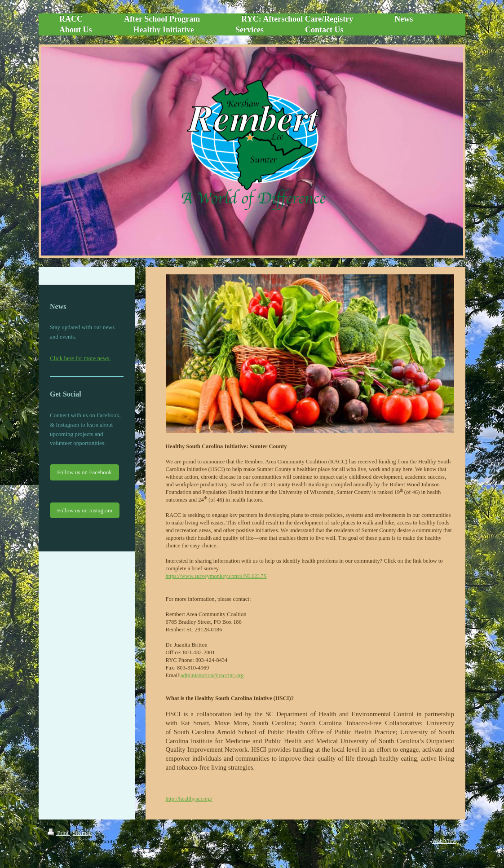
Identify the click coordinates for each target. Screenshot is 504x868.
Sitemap (82, 833)
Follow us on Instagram (85, 510)
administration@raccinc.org (212, 675)
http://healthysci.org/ (189, 799)
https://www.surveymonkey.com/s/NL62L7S (216, 576)
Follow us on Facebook (84, 472)
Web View (444, 841)
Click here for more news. (80, 358)
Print (59, 833)
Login (449, 832)
